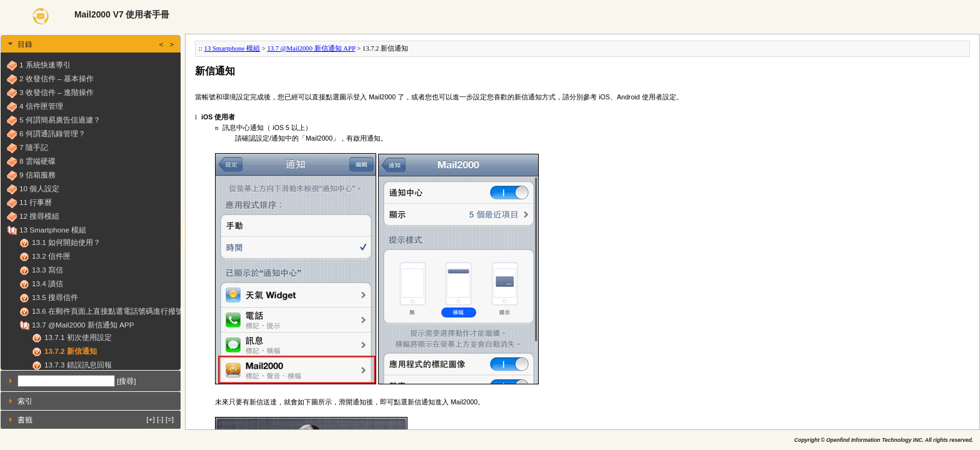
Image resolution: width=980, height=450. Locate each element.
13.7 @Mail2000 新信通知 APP (83, 325)
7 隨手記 (34, 147)
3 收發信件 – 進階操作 (57, 92)
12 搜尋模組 (39, 216)
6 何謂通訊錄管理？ (52, 133)
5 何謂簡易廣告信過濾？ (60, 120)
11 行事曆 (36, 202)
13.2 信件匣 (51, 256)
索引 (25, 401)
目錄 (96, 44)
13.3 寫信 (47, 270)
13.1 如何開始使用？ (66, 242)
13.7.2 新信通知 (71, 351)
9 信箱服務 (37, 175)
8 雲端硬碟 (37, 161)
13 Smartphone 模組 (53, 230)
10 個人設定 (39, 188)
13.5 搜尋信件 (55, 297)
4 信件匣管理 (41, 106)
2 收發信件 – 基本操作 (57, 78)
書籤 (96, 419)
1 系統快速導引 (45, 65)
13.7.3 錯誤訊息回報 (78, 365)
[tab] (91, 44)
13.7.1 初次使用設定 (78, 337)
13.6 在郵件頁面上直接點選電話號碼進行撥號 (107, 311)
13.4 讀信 (47, 283)
